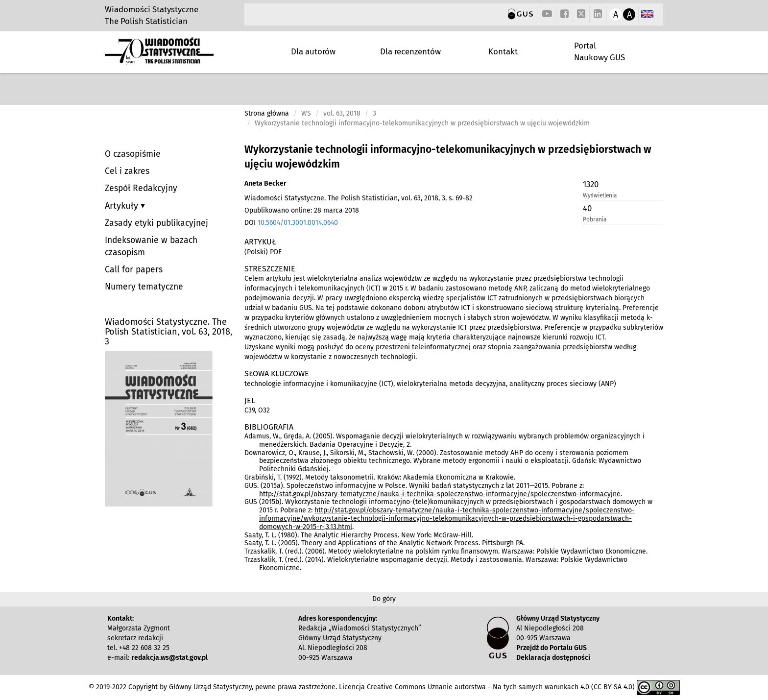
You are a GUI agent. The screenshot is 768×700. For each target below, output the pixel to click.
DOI (291, 223)
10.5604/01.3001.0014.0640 (298, 223)
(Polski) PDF (263, 252)
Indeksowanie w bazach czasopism (151, 246)
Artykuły (123, 206)
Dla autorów (313, 51)
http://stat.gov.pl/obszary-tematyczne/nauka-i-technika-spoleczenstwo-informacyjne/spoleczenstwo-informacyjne (440, 494)
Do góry (384, 599)
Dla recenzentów (410, 51)
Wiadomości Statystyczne (152, 9)
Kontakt (503, 51)
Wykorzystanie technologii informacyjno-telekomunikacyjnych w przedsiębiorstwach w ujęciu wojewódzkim (448, 157)
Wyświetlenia (600, 195)
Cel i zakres (127, 171)
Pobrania (595, 219)
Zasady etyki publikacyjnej (156, 223)
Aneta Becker (265, 183)
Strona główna (267, 113)
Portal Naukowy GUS (600, 51)
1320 (591, 184)
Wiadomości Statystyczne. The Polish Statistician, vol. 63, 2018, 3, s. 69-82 (359, 198)
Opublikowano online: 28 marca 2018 (302, 210)
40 (587, 208)
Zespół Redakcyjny (141, 188)
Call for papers (134, 270)
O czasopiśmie (133, 154)
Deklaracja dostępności (553, 658)
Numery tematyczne (144, 287)
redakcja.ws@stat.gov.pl (169, 658)
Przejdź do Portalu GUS (552, 648)
